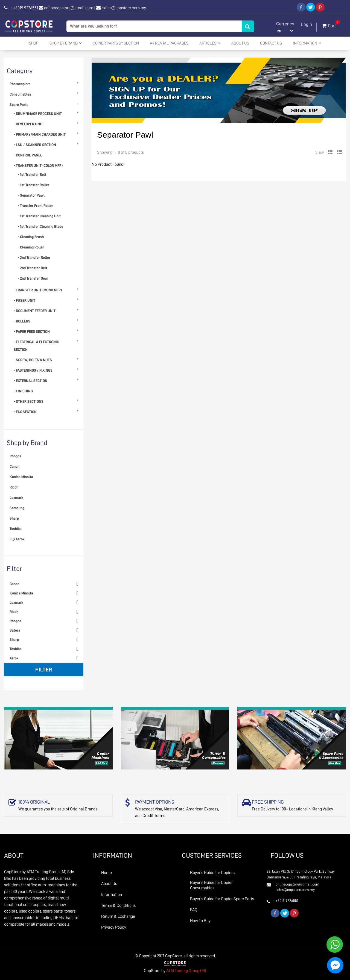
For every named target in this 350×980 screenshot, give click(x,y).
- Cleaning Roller (31, 247)
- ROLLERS (22, 321)
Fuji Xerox (17, 539)
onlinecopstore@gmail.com (69, 8)
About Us (240, 43)
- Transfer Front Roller (35, 206)
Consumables (20, 94)
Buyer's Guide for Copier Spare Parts (222, 899)
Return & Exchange (118, 916)
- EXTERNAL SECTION (30, 381)
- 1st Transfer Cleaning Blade (40, 226)
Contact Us (271, 43)
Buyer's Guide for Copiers (212, 873)
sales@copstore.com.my (124, 8)
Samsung (17, 508)
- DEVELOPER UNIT (28, 124)
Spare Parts (19, 105)
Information (112, 895)
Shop (34, 43)
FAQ (194, 910)
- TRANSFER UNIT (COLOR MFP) (38, 165)
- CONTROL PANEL (28, 155)
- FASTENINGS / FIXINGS (33, 370)
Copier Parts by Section (116, 43)
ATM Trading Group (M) (186, 971)
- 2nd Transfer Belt (33, 268)
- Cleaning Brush (31, 237)
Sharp (14, 518)
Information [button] (307, 43)
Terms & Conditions (118, 905)
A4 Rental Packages (169, 43)
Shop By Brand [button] (66, 43)
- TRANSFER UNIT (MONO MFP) (38, 290)
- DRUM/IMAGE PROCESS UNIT (38, 114)
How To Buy (200, 921)
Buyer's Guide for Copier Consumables (211, 885)
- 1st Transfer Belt (32, 174)
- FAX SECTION (25, 412)
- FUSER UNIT (24, 300)
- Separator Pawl (31, 195)
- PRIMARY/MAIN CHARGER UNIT (40, 134)
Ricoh (14, 487)
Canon (14, 466)
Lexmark (16, 498)
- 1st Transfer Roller (33, 185)
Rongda (15, 456)
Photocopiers (20, 84)
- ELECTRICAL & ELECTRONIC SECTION (36, 346)
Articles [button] (210, 43)
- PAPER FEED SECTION (32, 331)
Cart (329, 25)
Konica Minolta (21, 477)
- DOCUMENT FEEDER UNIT (35, 311)
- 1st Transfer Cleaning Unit (39, 216)
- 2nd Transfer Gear (33, 278)
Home (107, 873)
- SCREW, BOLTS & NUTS (33, 360)
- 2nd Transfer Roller (34, 257)
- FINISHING (23, 391)
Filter (44, 670)
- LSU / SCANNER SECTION (35, 145)
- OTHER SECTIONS (29, 401)
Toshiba (16, 529)
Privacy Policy (114, 927)
